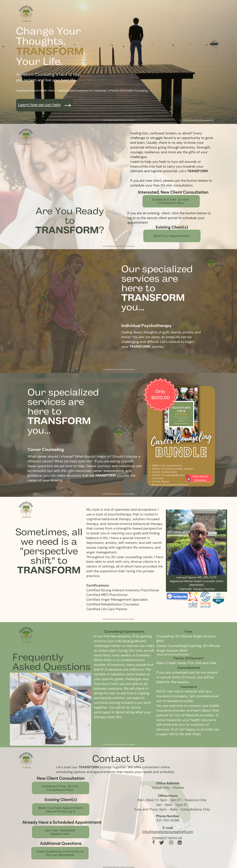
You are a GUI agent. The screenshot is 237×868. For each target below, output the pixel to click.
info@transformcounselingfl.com (168, 832)
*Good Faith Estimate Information (173, 654)
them (196, 734)
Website (185, 120)
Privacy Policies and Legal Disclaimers (201, 120)
